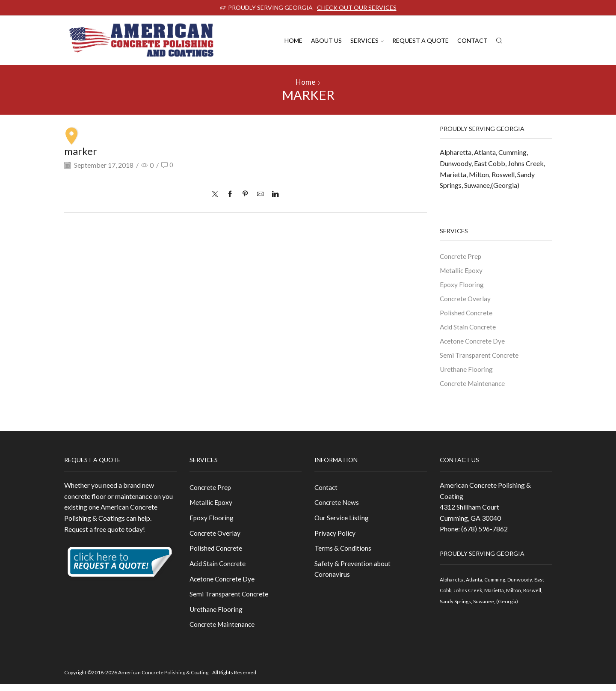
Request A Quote (421, 40)
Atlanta (485, 152)
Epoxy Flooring (462, 285)
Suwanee (477, 185)
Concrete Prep (461, 256)
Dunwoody (456, 163)
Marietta (453, 174)
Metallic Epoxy (462, 270)
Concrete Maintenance (473, 386)
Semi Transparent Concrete (480, 357)
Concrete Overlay (466, 299)
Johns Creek (526, 163)
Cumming (512, 152)
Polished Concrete (467, 314)
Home (293, 40)
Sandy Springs (455, 605)
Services (367, 40)
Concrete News (337, 506)
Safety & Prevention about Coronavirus (353, 574)
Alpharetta (456, 152)
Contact (472, 40)
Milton (479, 174)
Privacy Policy (335, 538)
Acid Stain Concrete (469, 328)
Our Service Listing (342, 522)
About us (326, 40)
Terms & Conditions (343, 553)
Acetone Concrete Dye (473, 343)
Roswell (503, 174)
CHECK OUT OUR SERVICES (357, 7)
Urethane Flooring (466, 372)
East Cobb (490, 163)
